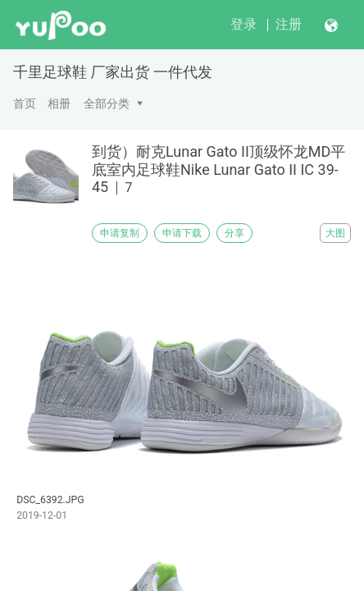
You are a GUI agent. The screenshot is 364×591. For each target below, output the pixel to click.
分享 (234, 233)
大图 (335, 233)
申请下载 (182, 233)
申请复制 (120, 233)
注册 (289, 24)
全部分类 (107, 103)
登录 (243, 24)
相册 (59, 103)
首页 (25, 103)
